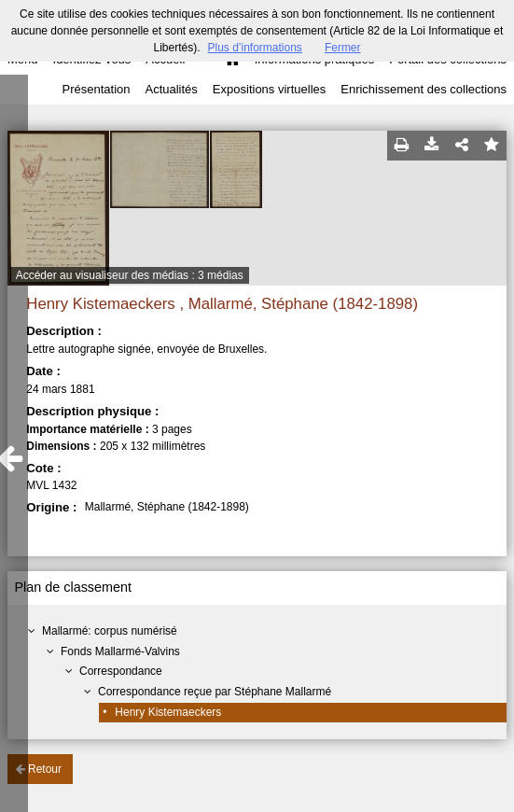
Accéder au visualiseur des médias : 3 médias (130, 275)
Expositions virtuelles (269, 89)
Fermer (343, 48)
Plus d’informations (254, 48)
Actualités (171, 89)
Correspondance (121, 671)
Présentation (96, 89)
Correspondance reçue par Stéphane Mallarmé (215, 692)
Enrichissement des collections (424, 89)
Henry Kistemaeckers (168, 712)
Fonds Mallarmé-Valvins (120, 651)
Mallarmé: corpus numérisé (110, 631)
